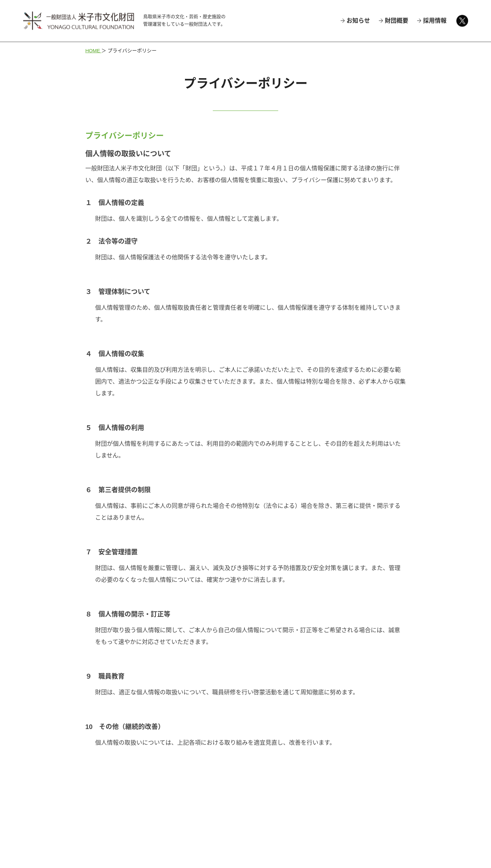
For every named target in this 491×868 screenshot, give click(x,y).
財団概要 (397, 20)
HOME (93, 51)
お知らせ (358, 20)
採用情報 (435, 20)
